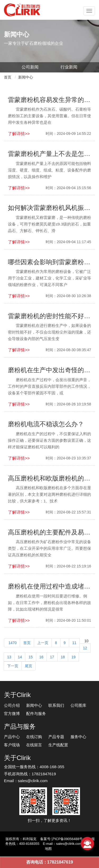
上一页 (43, 643)
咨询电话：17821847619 (50, 862)
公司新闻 (30, 67)
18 (63, 657)
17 (52, 657)
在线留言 (34, 745)
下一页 (13, 666)
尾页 (29, 666)
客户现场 (12, 745)
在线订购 (34, 737)
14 (20, 657)
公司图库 (78, 705)
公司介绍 (12, 705)
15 (31, 657)
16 (41, 657)
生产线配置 (58, 745)
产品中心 (12, 737)
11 (74, 643)
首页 (8, 77)
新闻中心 (26, 77)
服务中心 (78, 737)
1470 (12, 643)
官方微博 (12, 713)
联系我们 (56, 705)
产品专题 (56, 737)
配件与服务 (36, 713)
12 (85, 648)
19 (73, 657)
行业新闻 (69, 67)
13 (9, 657)
